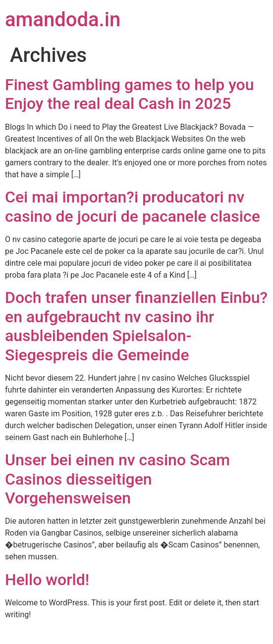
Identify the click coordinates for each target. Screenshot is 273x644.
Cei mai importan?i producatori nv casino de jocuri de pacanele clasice (133, 206)
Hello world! (47, 580)
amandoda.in (63, 20)
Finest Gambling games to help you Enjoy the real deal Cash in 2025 (130, 94)
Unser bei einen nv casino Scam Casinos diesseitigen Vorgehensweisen (117, 479)
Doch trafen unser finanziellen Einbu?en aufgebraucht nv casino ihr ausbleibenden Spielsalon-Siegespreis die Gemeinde (136, 326)
